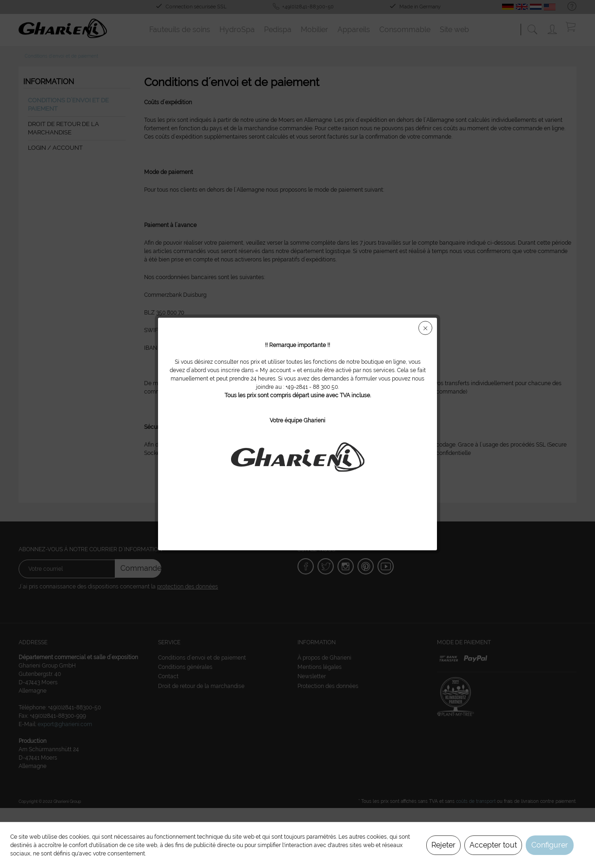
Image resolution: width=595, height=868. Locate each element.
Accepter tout (493, 845)
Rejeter (443, 845)
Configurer (550, 845)
